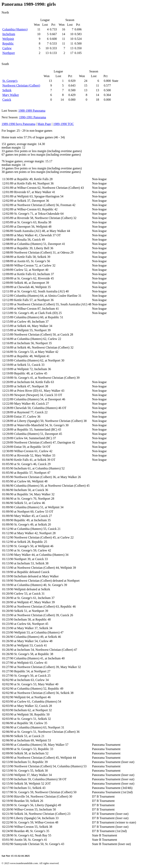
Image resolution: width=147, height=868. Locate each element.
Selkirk (7, 90)
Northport (9, 53)
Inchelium (9, 34)
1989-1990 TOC (64, 124)
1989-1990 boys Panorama (18, 124)
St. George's (10, 81)
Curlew (7, 48)
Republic (8, 43)
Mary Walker (11, 95)
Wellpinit (8, 39)
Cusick (7, 100)
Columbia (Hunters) (15, 29)
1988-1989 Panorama (32, 111)
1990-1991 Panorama (33, 117)
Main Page (44, 124)
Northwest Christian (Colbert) (21, 85)
